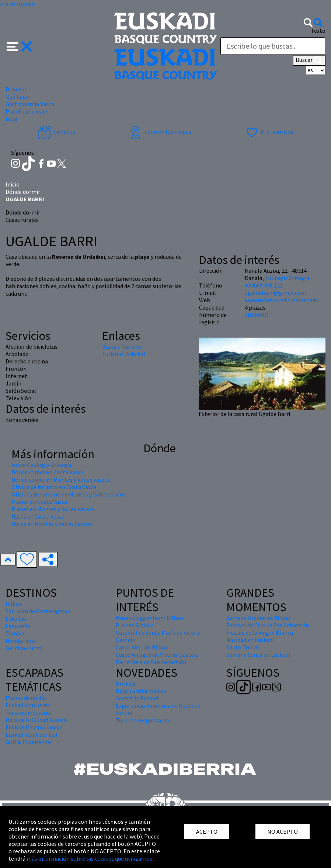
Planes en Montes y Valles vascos (53, 509)
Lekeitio (16, 618)
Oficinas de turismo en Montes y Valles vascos (69, 494)
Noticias (126, 683)
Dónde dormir (23, 192)
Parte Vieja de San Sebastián (151, 662)
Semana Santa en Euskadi (258, 655)
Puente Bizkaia (135, 625)
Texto (318, 31)
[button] (19, 46)
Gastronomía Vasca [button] (30, 104)
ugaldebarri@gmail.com (275, 293)
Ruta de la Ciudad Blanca (36, 720)
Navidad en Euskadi (250, 640)
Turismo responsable (142, 720)
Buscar (309, 60)
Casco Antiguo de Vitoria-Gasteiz (157, 655)
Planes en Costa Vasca (39, 502)
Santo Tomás (243, 647)
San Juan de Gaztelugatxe (38, 611)
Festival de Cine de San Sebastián (268, 625)
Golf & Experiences (29, 742)
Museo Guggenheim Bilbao (149, 618)
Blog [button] (12, 119)
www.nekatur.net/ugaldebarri (282, 300)
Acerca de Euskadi (138, 698)
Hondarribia (21, 641)
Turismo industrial (29, 712)
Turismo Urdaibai (124, 354)
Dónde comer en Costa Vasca (47, 472)
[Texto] (273, 46)
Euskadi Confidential (32, 735)
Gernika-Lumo (24, 648)
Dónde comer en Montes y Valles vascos (61, 480)
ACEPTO (207, 832)
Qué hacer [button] (18, 97)
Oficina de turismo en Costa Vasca (54, 487)
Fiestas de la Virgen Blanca (260, 632)
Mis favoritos (269, 132)
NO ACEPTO (283, 832)
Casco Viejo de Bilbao (142, 647)
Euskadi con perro (28, 705)
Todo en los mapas (160, 132)
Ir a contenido (18, 4)
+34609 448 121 (264, 285)
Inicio (13, 184)
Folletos (56, 132)
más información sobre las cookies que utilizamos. (90, 858)
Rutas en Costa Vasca (38, 516)
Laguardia (18, 626)
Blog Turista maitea (141, 691)
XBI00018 (256, 315)
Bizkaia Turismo (122, 346)
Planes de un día (26, 698)
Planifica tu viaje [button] (26, 111)
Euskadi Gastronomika (34, 727)
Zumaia (15, 633)
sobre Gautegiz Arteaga (41, 465)
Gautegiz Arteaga (287, 278)
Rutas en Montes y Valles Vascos (52, 524)
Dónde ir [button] (16, 89)
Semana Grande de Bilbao (258, 618)
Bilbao (14, 604)
